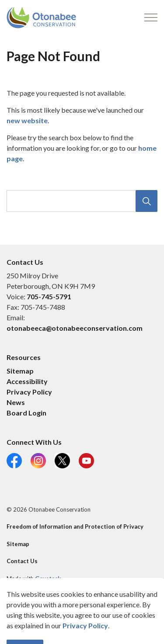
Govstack (48, 578)
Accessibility (27, 381)
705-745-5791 (49, 296)
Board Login (26, 413)
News (16, 402)
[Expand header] (151, 17)
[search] (81, 201)
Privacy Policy (29, 392)
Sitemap (20, 371)
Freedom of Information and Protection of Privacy (75, 526)
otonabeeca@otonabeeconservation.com (75, 328)
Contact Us (22, 561)
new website (27, 120)
